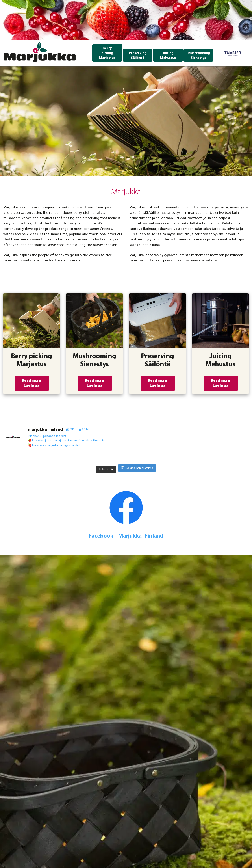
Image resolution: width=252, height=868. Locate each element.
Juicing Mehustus (168, 56)
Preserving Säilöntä (138, 56)
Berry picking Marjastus (107, 53)
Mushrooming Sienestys (199, 56)
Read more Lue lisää (31, 383)
